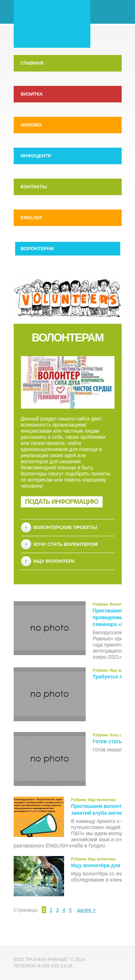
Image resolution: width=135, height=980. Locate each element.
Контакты (34, 187)
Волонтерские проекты (65, 527)
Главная (32, 63)
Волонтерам (37, 249)
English (31, 218)
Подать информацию (62, 502)
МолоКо (31, 125)
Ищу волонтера (54, 561)
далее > (86, 910)
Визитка (32, 94)
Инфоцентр (36, 156)
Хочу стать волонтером (66, 544)
